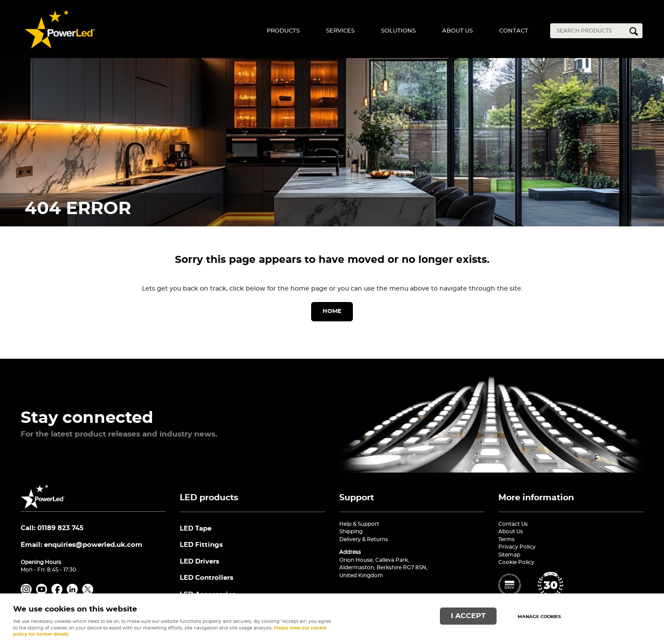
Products (283, 31)
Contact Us (513, 524)
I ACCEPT (468, 616)
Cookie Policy (516, 562)
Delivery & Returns (364, 539)
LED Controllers (207, 578)
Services (340, 31)
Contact (514, 31)
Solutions (398, 31)
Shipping (351, 531)
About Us (457, 31)
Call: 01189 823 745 (52, 528)
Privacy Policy (517, 547)
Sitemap (509, 555)
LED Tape (196, 529)
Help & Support (359, 524)
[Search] (590, 31)
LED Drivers (200, 562)
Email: (82, 545)
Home (332, 311)
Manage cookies (539, 617)
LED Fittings (201, 545)
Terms (506, 539)
